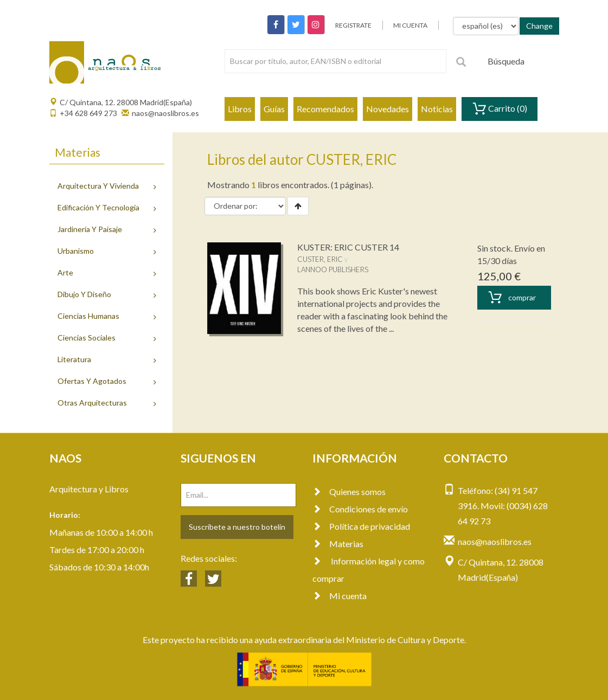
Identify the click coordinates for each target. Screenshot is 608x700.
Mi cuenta (340, 596)
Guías (274, 109)
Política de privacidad (361, 526)
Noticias (437, 109)
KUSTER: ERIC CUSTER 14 (348, 247)
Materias (338, 544)
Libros (240, 109)
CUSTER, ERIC (320, 259)
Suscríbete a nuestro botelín (237, 527)
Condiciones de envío (360, 509)
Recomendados (325, 109)
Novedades (388, 109)
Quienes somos (349, 492)
